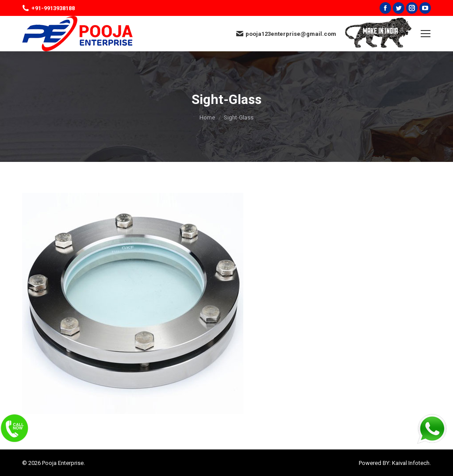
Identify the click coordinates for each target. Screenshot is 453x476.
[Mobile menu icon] (426, 34)
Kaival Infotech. (411, 463)
